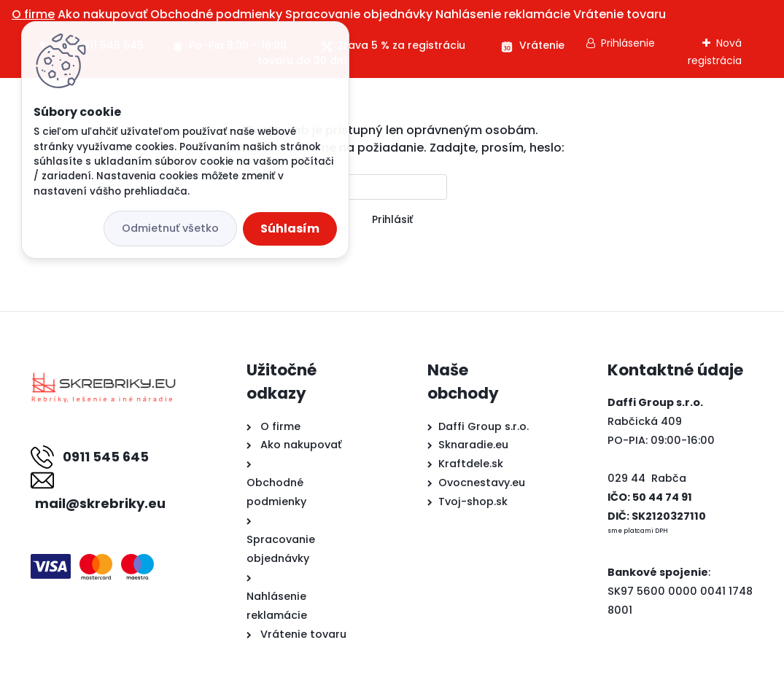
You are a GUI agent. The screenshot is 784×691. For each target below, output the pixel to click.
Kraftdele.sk (471, 464)
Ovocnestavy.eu (482, 483)
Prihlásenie (628, 43)
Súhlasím (290, 229)
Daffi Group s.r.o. (484, 426)
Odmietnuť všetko (170, 228)
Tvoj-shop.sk (473, 501)
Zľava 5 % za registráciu (401, 45)
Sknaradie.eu (473, 445)
